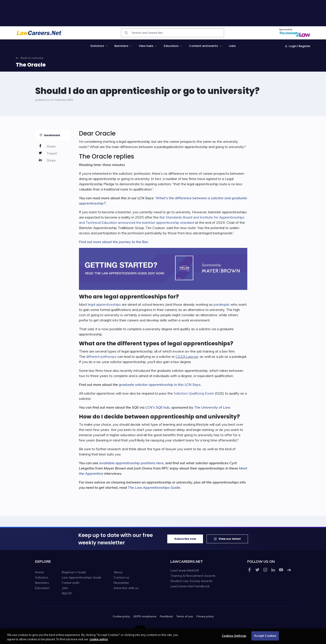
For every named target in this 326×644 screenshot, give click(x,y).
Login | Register (300, 46)
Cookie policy (121, 616)
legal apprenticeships (104, 304)
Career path (71, 583)
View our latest (230, 539)
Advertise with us (126, 588)
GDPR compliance (145, 616)
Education (42, 588)
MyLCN (67, 593)
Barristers (42, 583)
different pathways (101, 356)
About (118, 572)
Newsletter (121, 583)
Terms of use (185, 616)
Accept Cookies (265, 638)
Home (39, 572)
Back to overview (32, 58)
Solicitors (42, 577)
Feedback (166, 616)
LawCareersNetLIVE (185, 570)
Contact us (121, 577)
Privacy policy (205, 616)
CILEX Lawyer (187, 356)
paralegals (222, 304)
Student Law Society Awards (191, 581)
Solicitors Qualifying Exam (194, 393)
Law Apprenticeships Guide (82, 577)
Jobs (232, 46)
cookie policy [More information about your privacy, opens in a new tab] (99, 641)
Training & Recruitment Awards (193, 576)
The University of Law (212, 407)
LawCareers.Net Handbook (190, 586)
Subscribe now (185, 539)
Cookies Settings (234, 638)
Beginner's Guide (74, 572)
